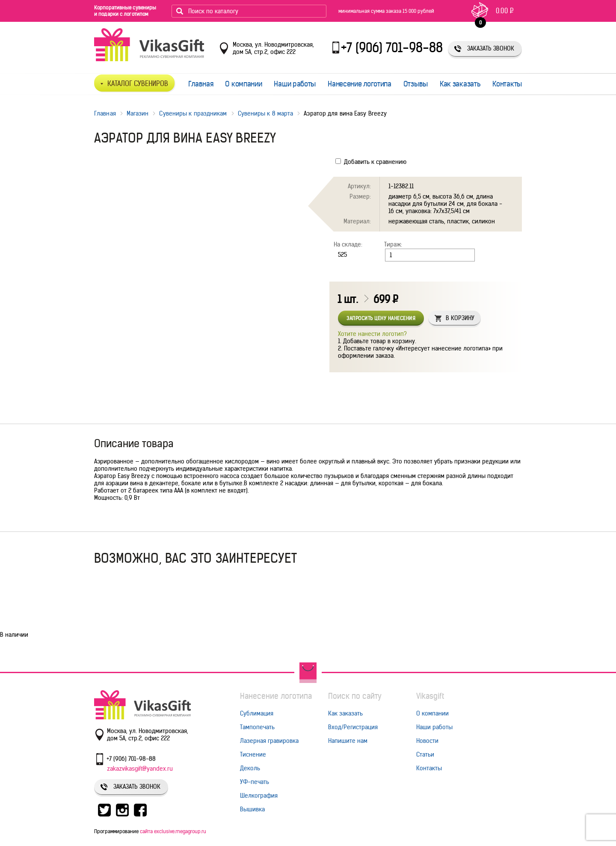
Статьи (425, 754)
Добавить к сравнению (371, 162)
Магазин (138, 113)
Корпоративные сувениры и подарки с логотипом (125, 11)
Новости (427, 741)
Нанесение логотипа (360, 84)
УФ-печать (255, 782)
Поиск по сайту (355, 696)
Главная (201, 84)
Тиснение (253, 754)
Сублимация (257, 713)
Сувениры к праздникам (193, 113)
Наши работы (295, 84)
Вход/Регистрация (353, 727)
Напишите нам (348, 741)
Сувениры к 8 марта (266, 113)
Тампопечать (257, 727)
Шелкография (259, 796)
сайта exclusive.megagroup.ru (173, 831)
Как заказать (460, 84)
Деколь (250, 768)
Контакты (507, 84)
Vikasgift (430, 696)
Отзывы (416, 84)
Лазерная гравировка (269, 741)
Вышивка (252, 809)
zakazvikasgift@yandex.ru (140, 769)
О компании (243, 84)
